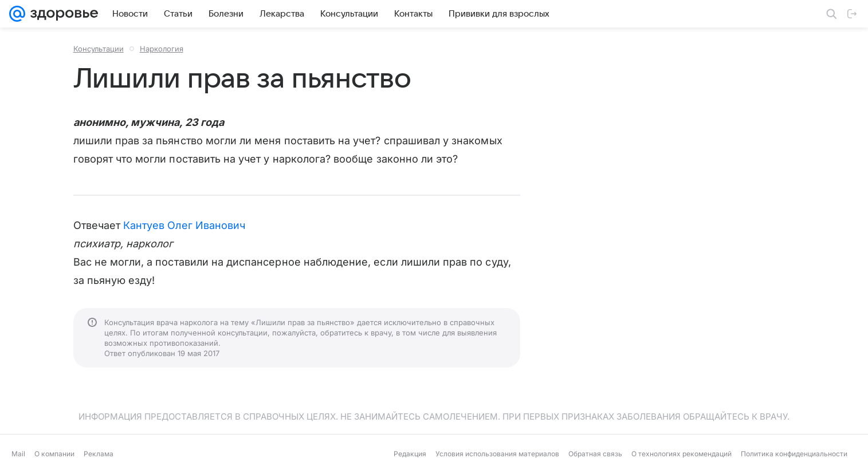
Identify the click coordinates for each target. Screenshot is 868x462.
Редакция (410, 454)
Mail (18, 454)
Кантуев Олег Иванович (184, 225)
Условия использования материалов (497, 454)
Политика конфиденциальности (794, 454)
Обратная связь (595, 454)
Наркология (162, 49)
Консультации (99, 49)
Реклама (99, 454)
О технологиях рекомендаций (682, 454)
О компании (54, 454)
